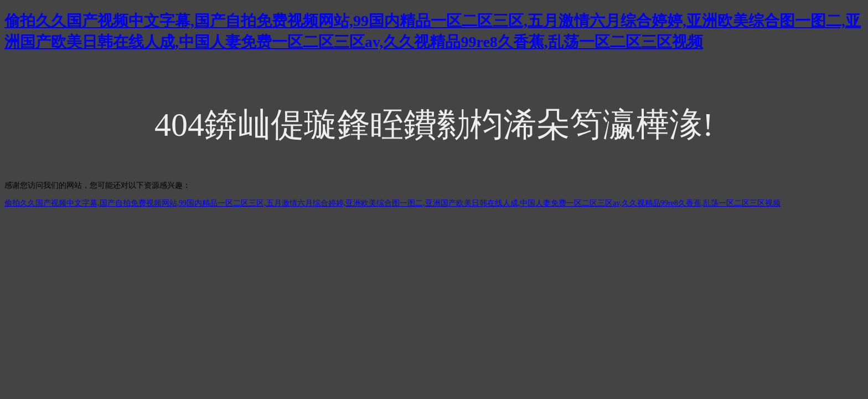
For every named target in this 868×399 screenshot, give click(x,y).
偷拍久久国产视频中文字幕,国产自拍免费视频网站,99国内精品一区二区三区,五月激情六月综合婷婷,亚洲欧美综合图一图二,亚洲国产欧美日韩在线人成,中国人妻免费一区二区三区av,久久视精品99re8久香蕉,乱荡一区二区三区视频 (392, 203)
